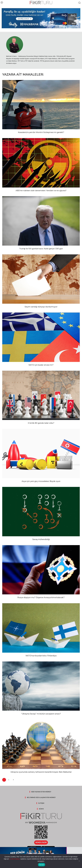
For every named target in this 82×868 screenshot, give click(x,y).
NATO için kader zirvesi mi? (41, 365)
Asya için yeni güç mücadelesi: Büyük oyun (41, 481)
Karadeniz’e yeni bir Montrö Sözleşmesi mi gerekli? (41, 132)
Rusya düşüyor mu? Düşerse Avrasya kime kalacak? (41, 597)
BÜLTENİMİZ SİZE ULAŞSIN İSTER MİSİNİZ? (41, 797)
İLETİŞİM (41, 803)
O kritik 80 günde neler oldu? (41, 423)
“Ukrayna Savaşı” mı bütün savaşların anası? (41, 714)
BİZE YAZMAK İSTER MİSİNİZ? (41, 792)
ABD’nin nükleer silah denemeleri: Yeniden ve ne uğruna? (41, 191)
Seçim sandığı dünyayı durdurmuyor (41, 307)
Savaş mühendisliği (41, 539)
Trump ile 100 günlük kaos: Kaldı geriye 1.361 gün (41, 249)
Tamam (42, 865)
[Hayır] (79, 861)
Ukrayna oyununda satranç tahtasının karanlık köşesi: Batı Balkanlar (41, 772)
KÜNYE (41, 809)
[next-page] (13, 780)
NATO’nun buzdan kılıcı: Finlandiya (41, 656)
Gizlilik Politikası (14, 859)
